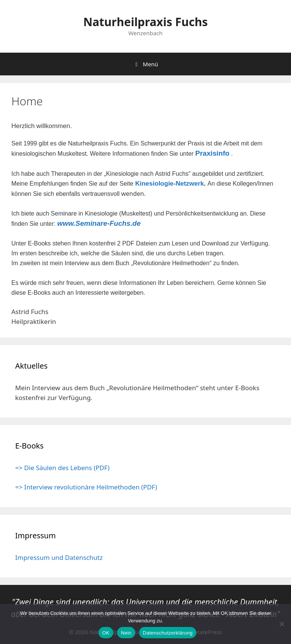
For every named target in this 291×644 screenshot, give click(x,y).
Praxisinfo (212, 153)
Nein (126, 633)
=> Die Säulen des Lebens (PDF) (62, 468)
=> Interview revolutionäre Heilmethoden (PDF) (86, 487)
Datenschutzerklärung (168, 633)
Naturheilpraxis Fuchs (146, 22)
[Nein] (282, 624)
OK (106, 633)
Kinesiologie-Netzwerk (170, 184)
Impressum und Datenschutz (59, 557)
